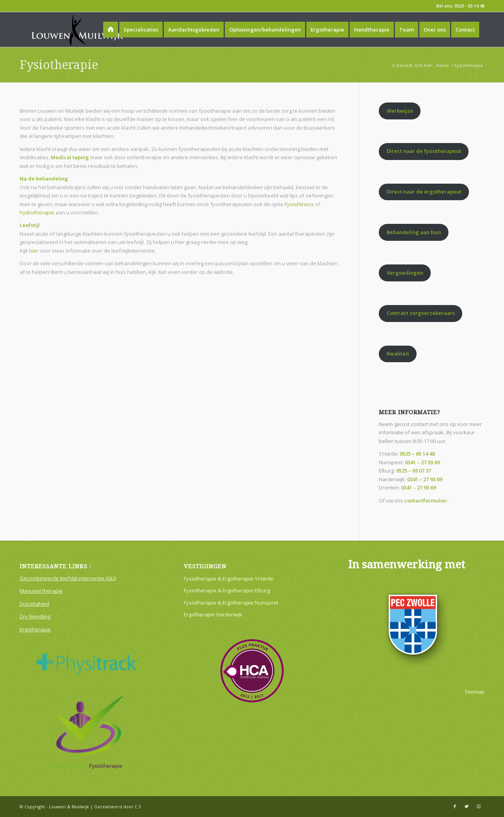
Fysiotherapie (59, 65)
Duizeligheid (34, 604)
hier (34, 251)
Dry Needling (35, 616)
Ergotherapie (35, 629)
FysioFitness (299, 204)
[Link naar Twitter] (467, 806)
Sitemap (474, 692)
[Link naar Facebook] (455, 806)
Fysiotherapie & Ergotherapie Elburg (227, 590)
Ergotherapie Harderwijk (213, 614)
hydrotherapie (37, 212)
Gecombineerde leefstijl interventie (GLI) (68, 578)
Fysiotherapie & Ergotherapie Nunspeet (231, 603)
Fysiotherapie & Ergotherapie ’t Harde (229, 579)
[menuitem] (111, 30)
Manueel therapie (41, 591)
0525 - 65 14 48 (469, 6)
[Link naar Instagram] (478, 806)
